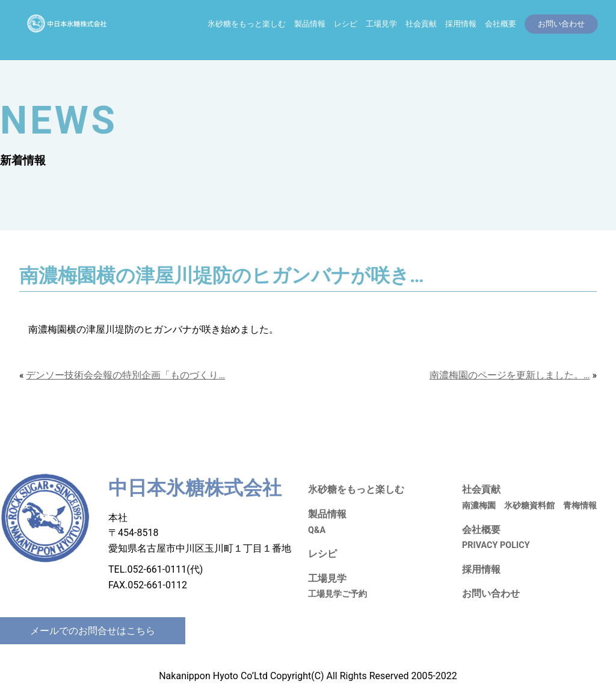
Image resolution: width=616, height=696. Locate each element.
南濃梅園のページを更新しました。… (510, 375)
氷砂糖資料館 (529, 506)
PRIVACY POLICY (496, 545)
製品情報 (310, 24)
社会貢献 (421, 24)
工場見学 (381, 24)
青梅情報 (580, 506)
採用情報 (461, 24)
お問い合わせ (491, 593)
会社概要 (500, 24)
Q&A (317, 530)
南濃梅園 (479, 506)
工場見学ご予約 (337, 594)
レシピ (346, 24)
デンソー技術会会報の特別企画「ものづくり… (125, 375)
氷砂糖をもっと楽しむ (247, 24)
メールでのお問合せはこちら (93, 631)
